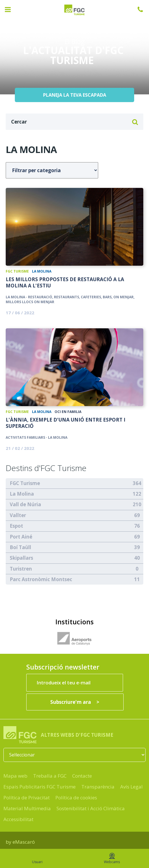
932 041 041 (143, 9)
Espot (16, 526)
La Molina (42, 271)
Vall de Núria (25, 504)
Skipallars (21, 558)
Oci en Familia (68, 412)
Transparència (98, 787)
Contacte (82, 776)
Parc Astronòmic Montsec (41, 579)
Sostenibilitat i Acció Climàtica (91, 808)
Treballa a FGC (50, 776)
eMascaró (24, 842)
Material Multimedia (27, 808)
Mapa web (15, 776)
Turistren (21, 569)
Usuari (37, 859)
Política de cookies (76, 798)
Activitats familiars (25, 437)
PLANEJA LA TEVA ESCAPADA (75, 95)
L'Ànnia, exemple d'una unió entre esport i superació (66, 423)
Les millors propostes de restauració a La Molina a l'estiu (65, 283)
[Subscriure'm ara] (75, 702)
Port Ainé (21, 537)
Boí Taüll (20, 547)
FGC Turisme (17, 271)
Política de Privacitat (27, 798)
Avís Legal (131, 787)
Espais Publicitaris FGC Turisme (40, 787)
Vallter (18, 515)
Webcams (112, 859)
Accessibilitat (18, 819)
